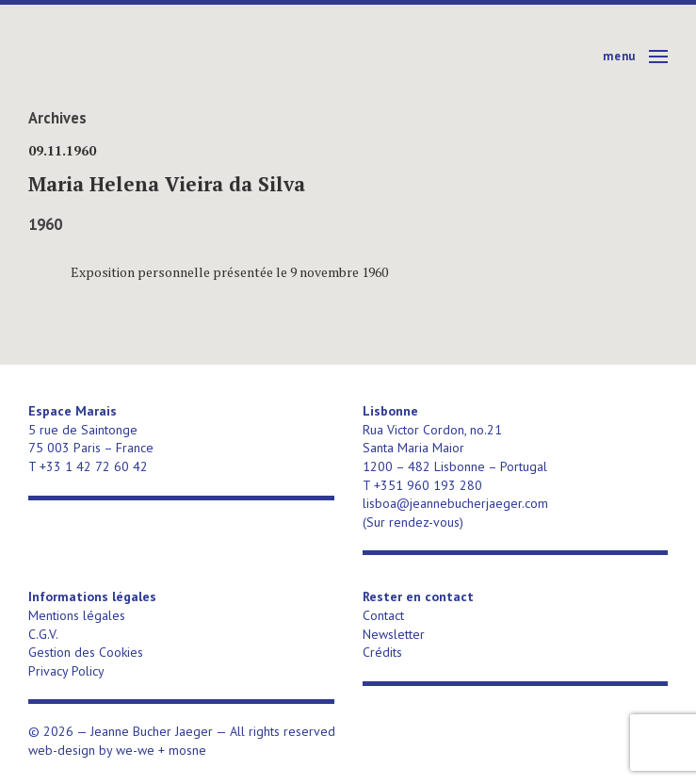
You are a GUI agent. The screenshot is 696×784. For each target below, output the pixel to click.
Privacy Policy (66, 671)
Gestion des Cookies (86, 652)
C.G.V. (43, 634)
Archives (57, 118)
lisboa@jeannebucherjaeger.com (455, 503)
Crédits (382, 652)
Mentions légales (77, 615)
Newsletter (394, 634)
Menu (619, 56)
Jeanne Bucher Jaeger (173, 57)
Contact (383, 615)
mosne (187, 750)
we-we (135, 750)
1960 (45, 224)
